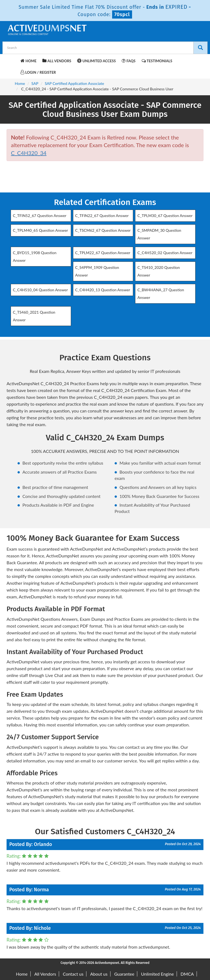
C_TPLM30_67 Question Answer (165, 216)
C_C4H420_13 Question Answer (103, 290)
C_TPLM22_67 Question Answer (103, 253)
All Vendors (57, 61)
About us (99, 974)
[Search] (200, 48)
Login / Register (38, 72)
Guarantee (124, 974)
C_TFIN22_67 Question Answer (102, 216)
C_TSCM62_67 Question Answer (103, 230)
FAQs (129, 61)
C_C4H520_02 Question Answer (165, 253)
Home (28, 61)
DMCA (187, 974)
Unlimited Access (96, 61)
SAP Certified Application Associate (75, 83)
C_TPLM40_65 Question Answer (40, 230)
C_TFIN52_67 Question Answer (40, 216)
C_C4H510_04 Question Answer (40, 290)
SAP (35, 83)
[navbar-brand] (13, 60)
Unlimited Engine (157, 974)
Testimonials (157, 61)
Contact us (73, 974)
